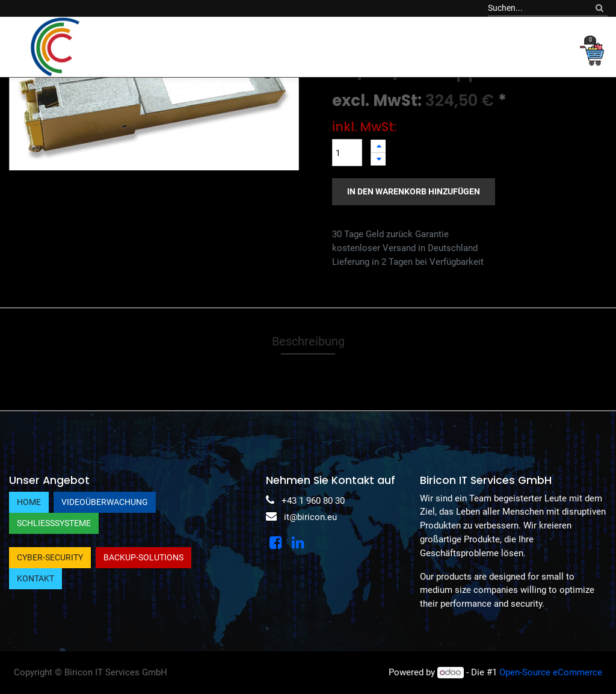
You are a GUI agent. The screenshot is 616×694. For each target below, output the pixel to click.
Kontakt (35, 578)
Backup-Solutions (143, 557)
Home (29, 502)
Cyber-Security (50, 557)
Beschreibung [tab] (308, 341)
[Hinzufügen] (378, 146)
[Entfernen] (378, 159)
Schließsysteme (54, 523)
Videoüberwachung (105, 502)
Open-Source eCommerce (551, 672)
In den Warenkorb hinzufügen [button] (414, 191)
